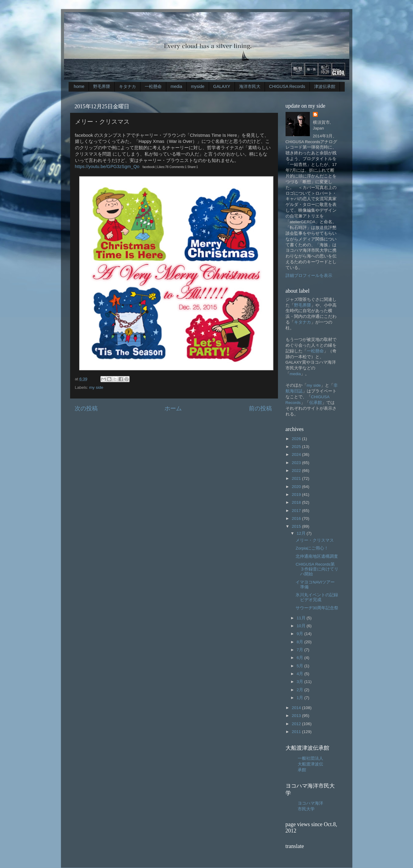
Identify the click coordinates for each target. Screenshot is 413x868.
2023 (297, 463)
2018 (297, 502)
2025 (297, 447)
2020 (297, 487)
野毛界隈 (102, 86)
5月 (301, 666)
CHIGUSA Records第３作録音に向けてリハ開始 (317, 569)
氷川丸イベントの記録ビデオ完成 (317, 597)
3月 (301, 682)
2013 (297, 716)
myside (198, 86)
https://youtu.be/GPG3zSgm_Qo (107, 167)
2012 (297, 724)
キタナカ (127, 86)
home (79, 86)
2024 (297, 454)
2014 (297, 708)
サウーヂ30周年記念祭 (317, 608)
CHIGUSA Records (287, 86)
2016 (297, 518)
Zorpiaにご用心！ (312, 548)
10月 (302, 626)
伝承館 (316, 403)
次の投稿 (86, 408)
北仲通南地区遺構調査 (317, 556)
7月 (301, 650)
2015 (297, 526)
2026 (297, 439)
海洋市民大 (250, 86)
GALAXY (222, 86)
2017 (297, 511)
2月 (301, 690)
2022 (297, 471)
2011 (297, 732)
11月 (302, 618)
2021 (297, 478)
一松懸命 (153, 86)
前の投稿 (260, 408)
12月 (302, 533)
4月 (301, 674)
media (176, 86)
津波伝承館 (325, 86)
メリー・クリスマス (315, 540)
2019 (297, 495)
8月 (301, 642)
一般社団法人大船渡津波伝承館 (310, 764)
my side (96, 387)
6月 (301, 658)
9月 (301, 634)
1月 (301, 698)
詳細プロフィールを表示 (309, 276)
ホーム (173, 408)
